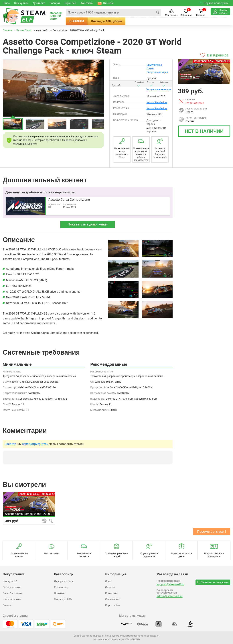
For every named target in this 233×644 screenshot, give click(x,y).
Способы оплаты (13, 593)
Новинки (77, 21)
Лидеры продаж (64, 581)
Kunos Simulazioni (157, 102)
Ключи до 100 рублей (106, 21)
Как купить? (10, 581)
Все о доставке (12, 587)
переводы (158, 89)
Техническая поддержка (213, 582)
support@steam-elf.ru (170, 584)
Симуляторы (154, 65)
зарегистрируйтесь (35, 444)
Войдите (10, 444)
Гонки (150, 68)
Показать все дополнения (88, 224)
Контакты (111, 593)
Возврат (8, 605)
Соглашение (112, 599)
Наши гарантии (12, 599)
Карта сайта (112, 605)
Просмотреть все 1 (212, 532)
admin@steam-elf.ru (170, 596)
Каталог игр (61, 587)
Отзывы (110, 587)
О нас (108, 581)
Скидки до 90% (63, 599)
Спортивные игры (157, 72)
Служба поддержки (214, 3)
